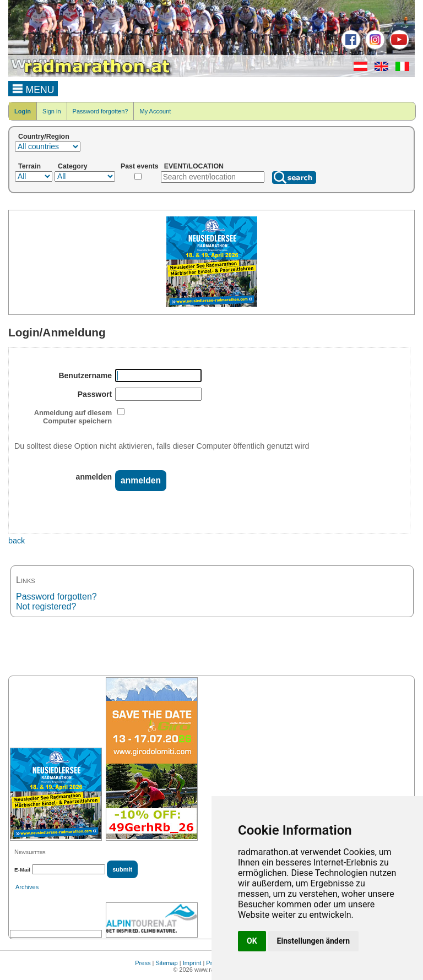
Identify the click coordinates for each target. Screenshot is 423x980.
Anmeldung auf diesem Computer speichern (73, 417)
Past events (140, 166)
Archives (27, 887)
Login (23, 111)
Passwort (95, 394)
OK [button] (252, 941)
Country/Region (44, 137)
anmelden (94, 477)
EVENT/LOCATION (194, 166)
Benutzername (85, 375)
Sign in (52, 111)
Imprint (192, 963)
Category (73, 166)
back (17, 541)
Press (143, 963)
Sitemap (166, 963)
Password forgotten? (101, 111)
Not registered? (46, 606)
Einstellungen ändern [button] (314, 941)
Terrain (29, 166)
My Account (155, 111)
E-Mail (22, 870)
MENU (33, 88)
